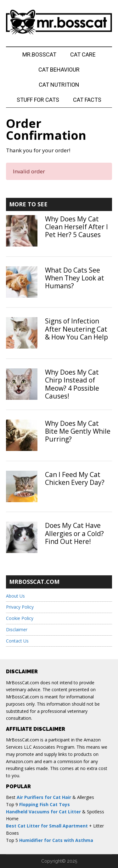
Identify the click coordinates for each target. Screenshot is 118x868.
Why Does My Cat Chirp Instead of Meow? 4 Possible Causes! (72, 384)
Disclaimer (17, 629)
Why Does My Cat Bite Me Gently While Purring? (78, 431)
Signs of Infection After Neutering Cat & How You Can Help (76, 329)
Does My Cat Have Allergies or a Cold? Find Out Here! (74, 533)
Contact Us (17, 641)
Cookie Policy (20, 618)
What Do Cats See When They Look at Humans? (75, 278)
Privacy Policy (20, 607)
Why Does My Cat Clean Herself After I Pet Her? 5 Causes (76, 227)
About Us (15, 596)
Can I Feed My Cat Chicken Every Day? (75, 478)
